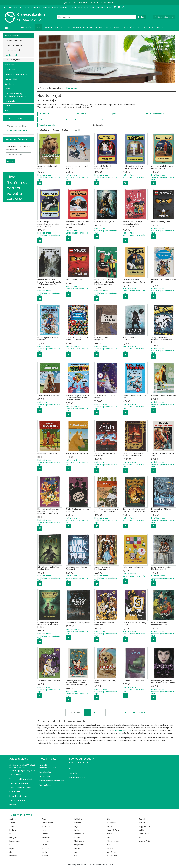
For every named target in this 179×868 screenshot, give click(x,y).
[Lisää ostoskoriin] (40, 183)
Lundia (77, 837)
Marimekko (79, 841)
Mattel (77, 848)
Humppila (46, 848)
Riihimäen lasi (113, 841)
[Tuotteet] (12, 27)
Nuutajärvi (111, 823)
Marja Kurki (79, 845)
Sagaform (111, 852)
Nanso (77, 856)
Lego (76, 826)
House (44, 845)
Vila (141, 837)
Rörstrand (111, 848)
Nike (108, 819)
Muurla (77, 852)
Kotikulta (78, 819)
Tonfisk (142, 819)
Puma (109, 834)
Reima (109, 837)
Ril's (108, 845)
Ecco (12, 845)
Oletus (66, 130)
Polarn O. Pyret (113, 830)
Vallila (141, 830)
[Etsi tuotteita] (101, 17)
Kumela (78, 823)
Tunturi (142, 823)
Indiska (45, 856)
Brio (11, 834)
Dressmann (14, 841)
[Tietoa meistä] (78, 7)
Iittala (44, 852)
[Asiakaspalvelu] (22, 7)
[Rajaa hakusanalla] (71, 125)
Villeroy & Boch (146, 841)
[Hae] (141, 17)
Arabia (12, 826)
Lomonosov (79, 834)
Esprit (12, 848)
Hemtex (45, 841)
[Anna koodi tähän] (18, 155)
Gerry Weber (47, 823)
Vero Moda (144, 834)
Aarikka (13, 819)
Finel (11, 852)
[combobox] (101, 17)
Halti (44, 830)
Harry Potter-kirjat (123, 730)
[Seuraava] (139, 712)
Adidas (12, 823)
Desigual (13, 837)
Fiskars (45, 819)
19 (125, 712)
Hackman (46, 826)
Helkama (46, 837)
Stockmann (112, 856)
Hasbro (45, 834)
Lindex (77, 830)
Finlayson (13, 856)
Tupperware (144, 826)
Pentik (109, 826)
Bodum (13, 830)
